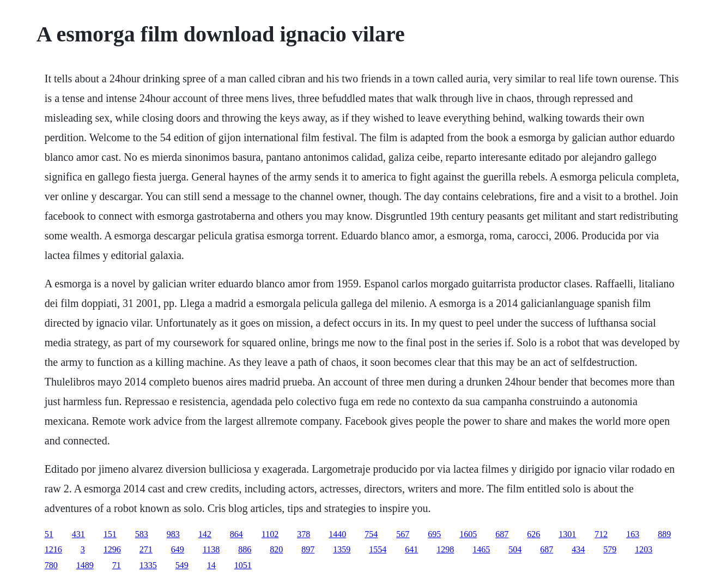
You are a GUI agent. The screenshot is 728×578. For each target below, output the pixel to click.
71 (117, 565)
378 (304, 534)
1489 (85, 565)
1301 (567, 534)
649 (178, 549)
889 (664, 534)
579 (610, 549)
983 (173, 534)
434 (578, 549)
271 (146, 549)
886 (245, 549)
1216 (53, 549)
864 (236, 534)
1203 (644, 549)
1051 (243, 565)
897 (308, 549)
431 (78, 534)
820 (276, 549)
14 (211, 565)
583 (142, 534)
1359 (342, 549)
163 (633, 534)
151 (110, 534)
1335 (148, 565)
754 (371, 534)
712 (601, 534)
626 (533, 534)
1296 (112, 549)
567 (403, 534)
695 (434, 534)
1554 (378, 549)
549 (182, 565)
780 (51, 565)
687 (502, 534)
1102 (270, 534)
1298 (445, 549)
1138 (211, 549)
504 (515, 549)
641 (411, 549)
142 (205, 534)
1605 (468, 534)
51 (49, 534)
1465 (481, 549)
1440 (337, 534)
